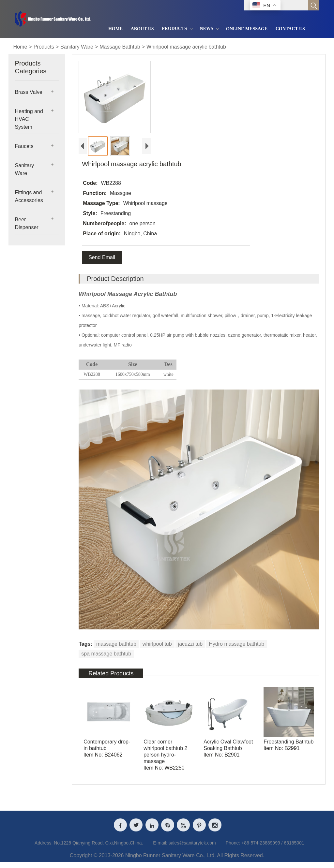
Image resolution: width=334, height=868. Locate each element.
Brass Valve (29, 92)
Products (44, 47)
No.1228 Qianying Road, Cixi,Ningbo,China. (98, 847)
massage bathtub (116, 644)
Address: (44, 847)
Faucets (24, 146)
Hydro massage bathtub (236, 644)
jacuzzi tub (190, 644)
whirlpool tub (157, 644)
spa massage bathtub (106, 654)
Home (20, 47)
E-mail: (160, 847)
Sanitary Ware (77, 47)
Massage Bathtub (120, 47)
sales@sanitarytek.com (192, 847)
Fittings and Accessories (29, 196)
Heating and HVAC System (29, 119)
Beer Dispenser (27, 223)
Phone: (233, 847)
